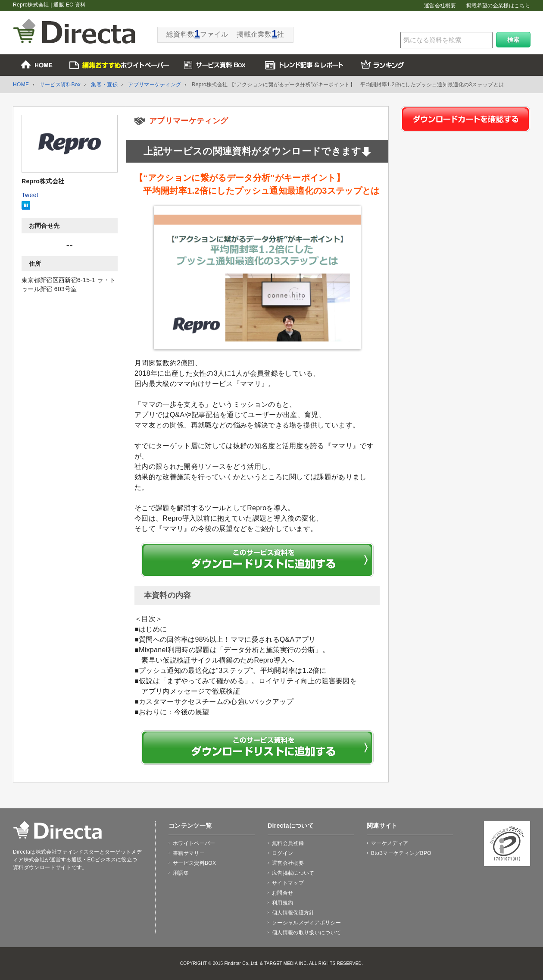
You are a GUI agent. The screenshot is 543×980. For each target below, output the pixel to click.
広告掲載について (293, 873)
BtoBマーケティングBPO (401, 853)
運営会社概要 (440, 6)
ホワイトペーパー (194, 843)
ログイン (282, 853)
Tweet (30, 195)
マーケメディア (390, 843)
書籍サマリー (189, 853)
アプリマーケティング (154, 85)
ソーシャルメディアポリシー (306, 923)
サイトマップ (288, 883)
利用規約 (282, 903)
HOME (21, 85)
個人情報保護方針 (293, 913)
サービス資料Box (60, 85)
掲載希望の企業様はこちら (498, 6)
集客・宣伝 (104, 85)
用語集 (181, 873)
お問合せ (282, 893)
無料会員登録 (288, 843)
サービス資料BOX (194, 863)
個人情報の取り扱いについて (306, 933)
